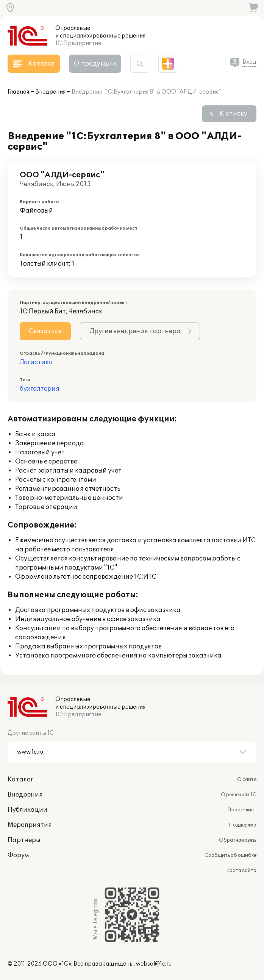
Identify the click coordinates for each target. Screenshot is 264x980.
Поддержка (243, 825)
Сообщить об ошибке (230, 855)
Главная (18, 92)
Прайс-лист (242, 810)
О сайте (247, 780)
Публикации (27, 810)
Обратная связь (238, 840)
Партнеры (24, 840)
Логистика (36, 362)
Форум (18, 855)
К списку (234, 114)
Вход (249, 62)
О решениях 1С (239, 795)
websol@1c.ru (154, 964)
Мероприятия (30, 825)
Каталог (20, 780)
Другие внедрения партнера (135, 331)
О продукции (95, 64)
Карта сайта (241, 870)
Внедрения (50, 92)
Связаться (45, 331)
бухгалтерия (40, 389)
